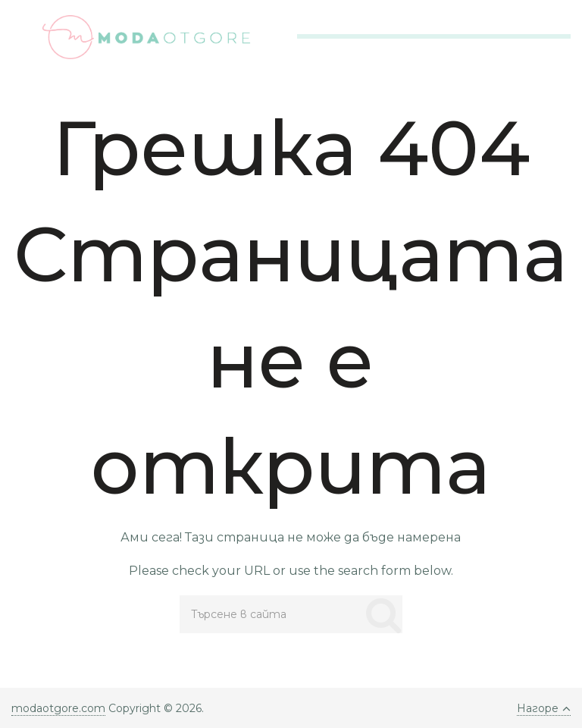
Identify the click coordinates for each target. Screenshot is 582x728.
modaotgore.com (58, 708)
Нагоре (544, 708)
